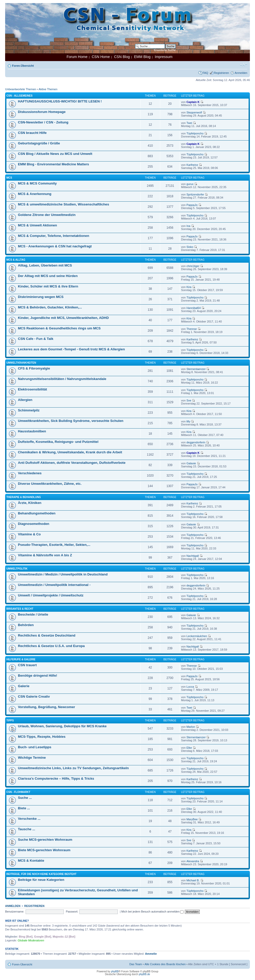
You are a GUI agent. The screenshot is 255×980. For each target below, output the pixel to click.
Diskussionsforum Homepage (42, 112)
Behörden (26, 625)
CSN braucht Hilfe (32, 133)
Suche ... (25, 798)
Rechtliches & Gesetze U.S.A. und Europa (51, 646)
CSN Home (101, 57)
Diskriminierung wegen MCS (41, 297)
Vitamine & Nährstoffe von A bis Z (45, 555)
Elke (189, 748)
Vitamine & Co (29, 534)
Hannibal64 (194, 308)
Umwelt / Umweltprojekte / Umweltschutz (51, 595)
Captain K (193, 102)
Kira (189, 287)
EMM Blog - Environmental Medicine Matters (54, 164)
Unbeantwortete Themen (21, 89)
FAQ (205, 73)
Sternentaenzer (196, 369)
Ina (188, 226)
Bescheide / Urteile (33, 614)
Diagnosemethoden (34, 524)
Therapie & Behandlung (24, 497)
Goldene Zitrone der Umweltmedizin (47, 215)
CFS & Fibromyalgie (34, 368)
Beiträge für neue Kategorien (41, 880)
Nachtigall (193, 556)
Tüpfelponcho (195, 133)
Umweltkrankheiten (21, 363)
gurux (190, 184)
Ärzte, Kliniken (30, 503)
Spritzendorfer (195, 194)
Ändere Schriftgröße (244, 65)
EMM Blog (142, 57)
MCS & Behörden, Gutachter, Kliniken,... (50, 307)
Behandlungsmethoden (37, 513)
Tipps (10, 720)
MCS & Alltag (16, 260)
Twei (189, 123)
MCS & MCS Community (37, 183)
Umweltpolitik (17, 569)
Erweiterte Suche (165, 50)
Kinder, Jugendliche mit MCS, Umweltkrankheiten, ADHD (63, 318)
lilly (188, 421)
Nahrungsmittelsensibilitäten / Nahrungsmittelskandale (62, 379)
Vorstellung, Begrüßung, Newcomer (46, 707)
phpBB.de (144, 974)
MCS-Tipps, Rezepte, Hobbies (42, 737)
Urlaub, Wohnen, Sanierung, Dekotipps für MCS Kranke (62, 726)
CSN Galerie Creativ (34, 696)
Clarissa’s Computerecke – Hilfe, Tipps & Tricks (56, 779)
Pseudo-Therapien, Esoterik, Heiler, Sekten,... (54, 545)
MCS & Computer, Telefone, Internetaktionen (54, 236)
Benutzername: (15, 912)
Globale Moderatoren (31, 940)
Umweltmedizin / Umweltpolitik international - (54, 585)
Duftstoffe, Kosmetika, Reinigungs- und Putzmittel (58, 442)
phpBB (115, 971)
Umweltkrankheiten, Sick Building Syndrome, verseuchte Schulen (71, 421)
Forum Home (77, 57)
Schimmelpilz (29, 410)
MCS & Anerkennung (35, 194)
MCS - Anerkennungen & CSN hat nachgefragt (55, 246)
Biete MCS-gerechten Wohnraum (44, 850)
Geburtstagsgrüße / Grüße (39, 143)
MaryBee (192, 819)
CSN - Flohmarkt (18, 792)
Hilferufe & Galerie (21, 659)
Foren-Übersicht (23, 66)
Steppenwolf (194, 112)
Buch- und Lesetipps (35, 747)
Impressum (164, 57)
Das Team (136, 964)
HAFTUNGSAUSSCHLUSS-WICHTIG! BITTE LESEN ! (60, 101)
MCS (9, 178)
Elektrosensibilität (33, 389)
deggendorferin (196, 442)
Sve (189, 400)
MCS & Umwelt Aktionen (38, 225)
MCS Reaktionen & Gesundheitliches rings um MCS (59, 328)
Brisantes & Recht (20, 609)
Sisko (190, 247)
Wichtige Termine (32, 758)
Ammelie (151, 954)
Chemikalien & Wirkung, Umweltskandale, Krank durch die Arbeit (70, 452)
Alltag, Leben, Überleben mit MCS (45, 265)
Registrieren (221, 73)
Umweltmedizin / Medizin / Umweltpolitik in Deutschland (63, 574)
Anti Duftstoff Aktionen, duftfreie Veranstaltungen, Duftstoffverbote (72, 463)
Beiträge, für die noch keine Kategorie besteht (41, 874)
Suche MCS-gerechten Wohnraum (45, 840)
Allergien (25, 400)
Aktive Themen (48, 89)
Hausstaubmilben (32, 431)
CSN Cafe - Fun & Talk (36, 339)
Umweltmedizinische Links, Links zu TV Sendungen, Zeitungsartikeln (73, 768)
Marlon (191, 727)
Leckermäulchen (197, 636)
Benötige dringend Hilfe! (38, 676)
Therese (192, 329)
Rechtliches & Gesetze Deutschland (47, 635)
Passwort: (72, 912)
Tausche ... (26, 829)
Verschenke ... (29, 819)
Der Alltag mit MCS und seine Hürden (48, 276)
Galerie (24, 686)
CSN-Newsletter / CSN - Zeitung (43, 122)
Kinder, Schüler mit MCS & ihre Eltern (48, 286)
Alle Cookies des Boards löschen (165, 964)
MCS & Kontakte (31, 861)
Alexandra (193, 861)
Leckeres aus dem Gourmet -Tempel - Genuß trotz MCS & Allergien (71, 349)
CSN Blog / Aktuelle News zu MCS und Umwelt (55, 154)
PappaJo (192, 205)
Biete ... (24, 808)
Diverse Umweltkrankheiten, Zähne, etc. (50, 484)
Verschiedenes (30, 473)
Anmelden (241, 73)
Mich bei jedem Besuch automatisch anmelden (153, 912)
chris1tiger (193, 266)
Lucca (190, 687)
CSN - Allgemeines (19, 96)
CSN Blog (122, 57)
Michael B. (193, 880)
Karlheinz (192, 165)
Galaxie (191, 463)
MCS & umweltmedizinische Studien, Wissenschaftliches (63, 204)
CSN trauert (27, 665)
